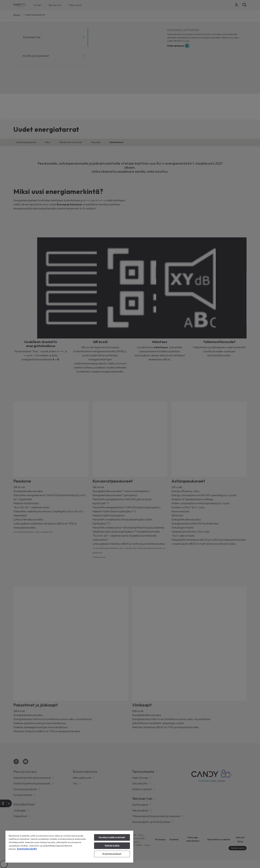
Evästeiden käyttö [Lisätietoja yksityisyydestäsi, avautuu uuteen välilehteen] (27, 849)
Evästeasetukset (112, 854)
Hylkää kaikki (112, 846)
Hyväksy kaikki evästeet (112, 837)
